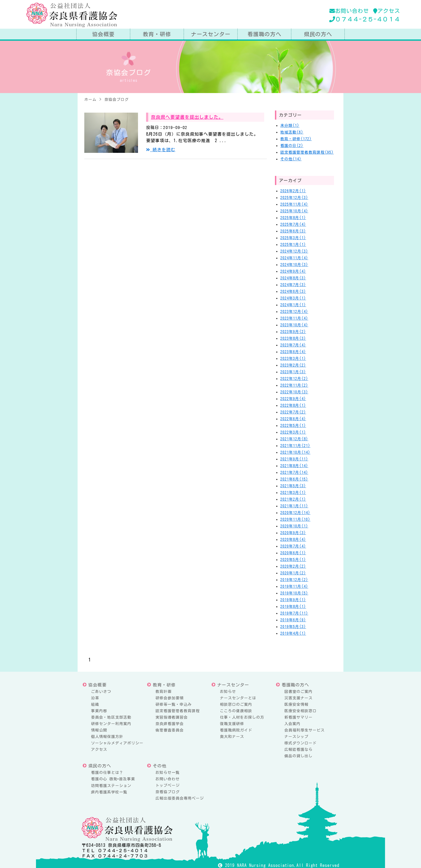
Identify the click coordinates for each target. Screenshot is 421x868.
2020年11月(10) (295, 519)
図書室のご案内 (298, 692)
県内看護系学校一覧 (109, 792)
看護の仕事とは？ (107, 773)
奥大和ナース (232, 737)
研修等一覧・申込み (174, 704)
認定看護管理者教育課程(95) (307, 152)
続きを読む (161, 150)
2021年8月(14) (294, 466)
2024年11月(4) (294, 258)
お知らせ (228, 692)
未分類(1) (290, 125)
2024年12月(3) (294, 251)
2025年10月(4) (294, 211)
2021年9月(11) (294, 459)
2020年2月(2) (293, 566)
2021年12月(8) (294, 439)
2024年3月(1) (293, 298)
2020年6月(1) (293, 553)
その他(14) (291, 159)
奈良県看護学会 (170, 724)
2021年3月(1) (293, 493)
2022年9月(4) (293, 399)
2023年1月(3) (293, 372)
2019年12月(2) (294, 580)
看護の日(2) (292, 146)
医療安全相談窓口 (300, 711)
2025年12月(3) (294, 198)
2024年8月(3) (293, 278)
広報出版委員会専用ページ (180, 798)
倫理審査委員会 (170, 730)
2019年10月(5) (294, 593)
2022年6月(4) (293, 419)
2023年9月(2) (293, 332)
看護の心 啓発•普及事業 (113, 779)
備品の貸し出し (298, 756)
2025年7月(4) (293, 224)
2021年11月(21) (295, 446)
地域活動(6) (292, 132)
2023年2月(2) (293, 365)
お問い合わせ (349, 11)
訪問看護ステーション (111, 786)
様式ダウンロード (300, 743)
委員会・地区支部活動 (111, 717)
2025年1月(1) (293, 245)
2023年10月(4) (294, 325)
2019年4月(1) (293, 633)
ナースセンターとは (238, 698)
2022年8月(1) (293, 405)
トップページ (168, 785)
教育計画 (164, 692)
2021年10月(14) (295, 452)
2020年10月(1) (294, 526)
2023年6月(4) (293, 352)
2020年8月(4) (293, 540)
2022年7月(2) (293, 412)
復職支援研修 (232, 724)
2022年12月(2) (294, 379)
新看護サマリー (298, 717)
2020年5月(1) (293, 560)
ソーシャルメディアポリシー (117, 743)
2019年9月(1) (293, 600)
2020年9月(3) (293, 533)
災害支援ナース (298, 698)
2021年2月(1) (293, 499)
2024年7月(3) (293, 285)
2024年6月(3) (293, 291)
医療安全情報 (296, 704)
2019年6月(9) (293, 620)
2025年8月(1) (293, 218)
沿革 (95, 698)
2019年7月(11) (294, 613)
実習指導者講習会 (172, 717)
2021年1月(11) (294, 506)
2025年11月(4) (294, 204)
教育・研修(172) (296, 139)
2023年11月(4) (294, 318)
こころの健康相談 (236, 711)
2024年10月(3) (294, 265)
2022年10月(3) (294, 392)
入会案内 (292, 724)
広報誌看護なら (298, 749)
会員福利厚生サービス (304, 730)
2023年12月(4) (294, 312)
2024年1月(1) (293, 305)
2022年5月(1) (293, 426)
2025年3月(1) (293, 238)
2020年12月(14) (295, 513)
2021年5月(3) (293, 486)
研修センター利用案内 (111, 724)
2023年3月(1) (293, 359)
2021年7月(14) (294, 472)
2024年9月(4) (293, 271)
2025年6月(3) (293, 231)
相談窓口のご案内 (236, 704)
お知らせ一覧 (168, 773)
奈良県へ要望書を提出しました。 (187, 117)
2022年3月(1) (293, 432)
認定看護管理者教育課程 (178, 711)
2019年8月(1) (293, 607)
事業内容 (99, 711)
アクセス (387, 11)
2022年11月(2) (294, 385)
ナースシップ (296, 737)
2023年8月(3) (293, 338)
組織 (95, 704)
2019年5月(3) (293, 627)
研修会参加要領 (170, 698)
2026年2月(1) (293, 191)
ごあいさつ (101, 692)
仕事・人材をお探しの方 (242, 717)
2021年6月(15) (294, 479)
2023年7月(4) (293, 345)
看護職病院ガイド (236, 730)
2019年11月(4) (294, 586)
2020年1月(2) (293, 573)
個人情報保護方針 (107, 737)
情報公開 (99, 730)
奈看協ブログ (168, 792)
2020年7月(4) (293, 546)
